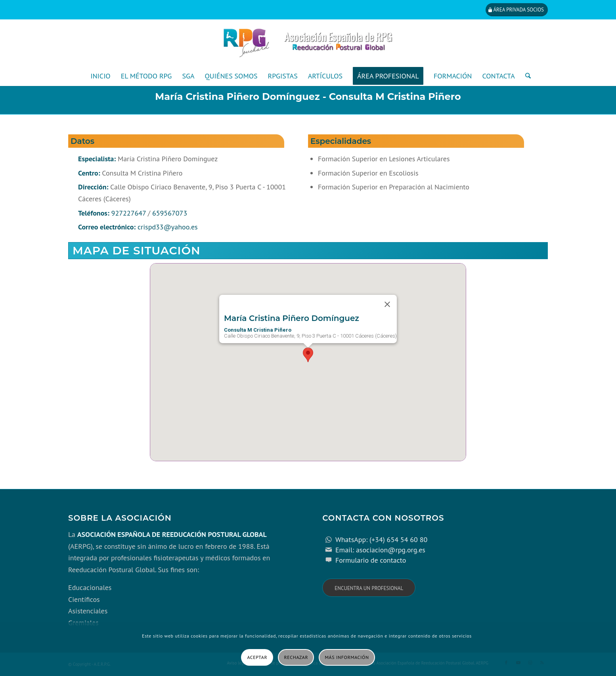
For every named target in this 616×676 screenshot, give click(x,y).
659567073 (170, 213)
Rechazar (296, 657)
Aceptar (257, 657)
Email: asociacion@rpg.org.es (380, 550)
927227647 (129, 213)
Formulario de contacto (371, 560)
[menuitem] (100, 76)
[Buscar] (525, 76)
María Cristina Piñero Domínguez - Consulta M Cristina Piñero (308, 96)
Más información (347, 657)
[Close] (387, 304)
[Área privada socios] (517, 10)
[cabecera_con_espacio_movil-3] (308, 43)
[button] (308, 355)
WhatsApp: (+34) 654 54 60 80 (381, 539)
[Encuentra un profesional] (369, 588)
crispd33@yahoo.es (168, 227)
